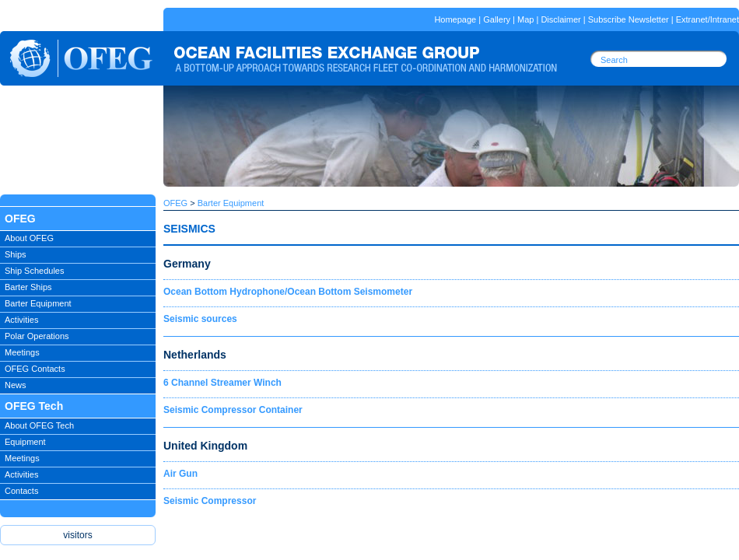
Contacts (21, 491)
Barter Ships (28, 287)
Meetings (22, 352)
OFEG (175, 203)
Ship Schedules (34, 271)
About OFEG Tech (39, 425)
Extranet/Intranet (707, 19)
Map (525, 19)
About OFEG (29, 238)
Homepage (455, 19)
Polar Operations (37, 336)
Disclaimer (560, 19)
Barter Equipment (38, 303)
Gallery (497, 19)
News (16, 385)
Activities (21, 320)
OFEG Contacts (35, 369)
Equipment (25, 442)
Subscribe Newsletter (629, 19)
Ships (16, 254)
